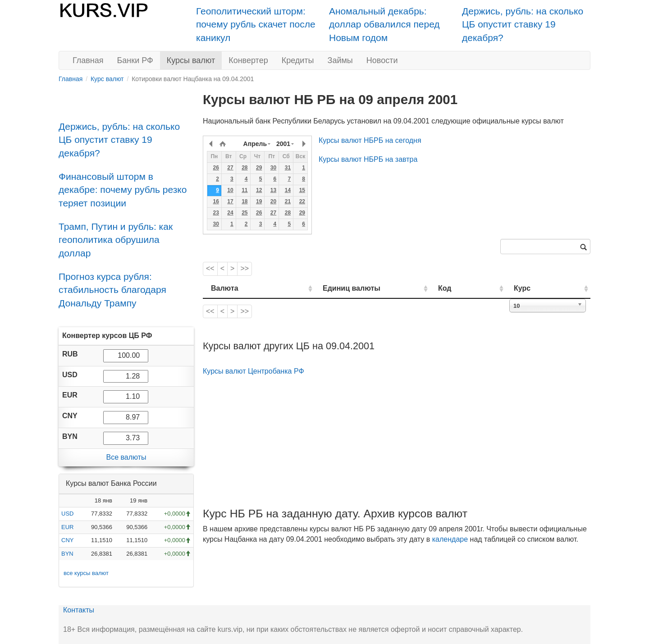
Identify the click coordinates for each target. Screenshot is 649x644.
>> (245, 268)
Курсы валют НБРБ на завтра (368, 159)
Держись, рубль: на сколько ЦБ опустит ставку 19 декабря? (523, 24)
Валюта (225, 288)
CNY (67, 540)
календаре (450, 539)
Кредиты (298, 60)
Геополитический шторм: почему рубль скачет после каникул (256, 24)
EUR (67, 527)
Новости (382, 60)
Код (470, 288)
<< (210, 268)
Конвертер (248, 60)
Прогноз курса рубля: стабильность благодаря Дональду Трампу (112, 290)
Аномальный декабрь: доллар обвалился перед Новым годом (384, 24)
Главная (88, 60)
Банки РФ (135, 60)
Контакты (79, 610)
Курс (536, 288)
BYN (67, 554)
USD (67, 514)
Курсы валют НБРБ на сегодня (370, 140)
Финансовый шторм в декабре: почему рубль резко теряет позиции (123, 190)
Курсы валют (191, 60)
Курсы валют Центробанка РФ (254, 371)
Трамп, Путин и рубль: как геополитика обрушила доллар (116, 240)
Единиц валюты (334, 288)
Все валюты (126, 457)
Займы (340, 60)
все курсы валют (86, 573)
